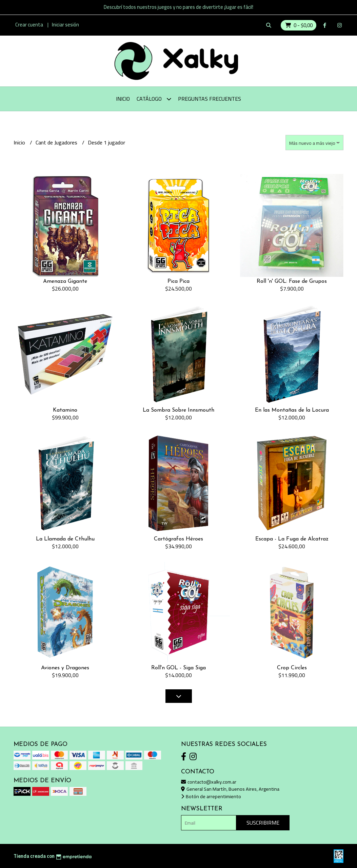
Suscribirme (263, 823)
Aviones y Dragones (65, 668)
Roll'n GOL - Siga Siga (178, 668)
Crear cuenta (29, 25)
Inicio (123, 99)
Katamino (65, 410)
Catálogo (154, 99)
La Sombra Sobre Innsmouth (178, 410)
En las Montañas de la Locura (292, 410)
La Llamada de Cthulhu (65, 539)
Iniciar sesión (65, 25)
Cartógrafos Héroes (178, 539)
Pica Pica (178, 281)
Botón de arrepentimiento (211, 796)
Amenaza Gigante (65, 281)
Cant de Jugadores (57, 142)
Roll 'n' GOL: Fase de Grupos (292, 281)
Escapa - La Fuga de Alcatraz (292, 539)
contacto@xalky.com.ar (209, 782)
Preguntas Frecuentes (210, 99)
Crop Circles (292, 668)
